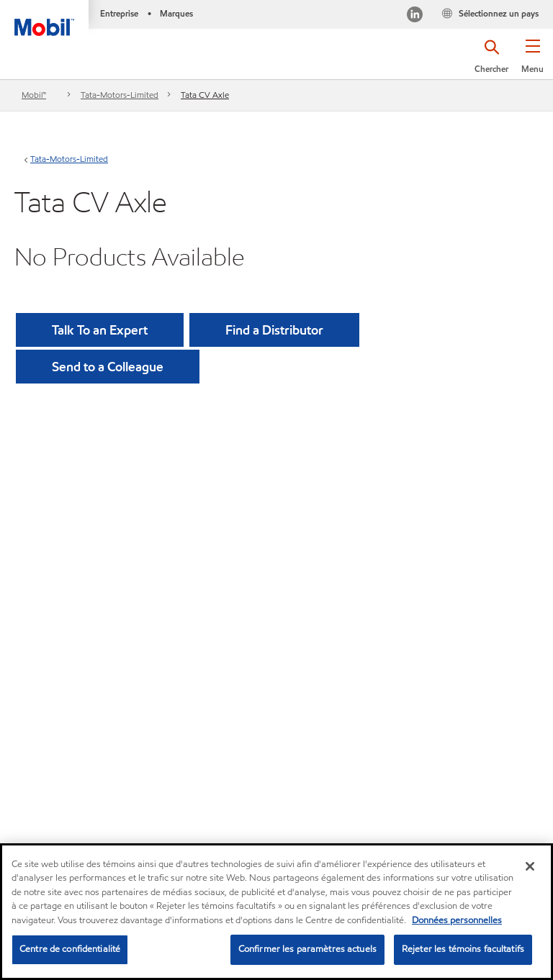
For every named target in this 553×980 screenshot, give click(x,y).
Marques (176, 13)
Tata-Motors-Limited (120, 95)
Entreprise (119, 13)
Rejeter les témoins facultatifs (463, 949)
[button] (532, 61)
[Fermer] (530, 866)
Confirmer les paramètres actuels (307, 949)
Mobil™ (34, 95)
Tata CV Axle (205, 95)
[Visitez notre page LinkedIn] (415, 16)
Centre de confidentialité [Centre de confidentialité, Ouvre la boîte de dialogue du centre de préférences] (70, 949)
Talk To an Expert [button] (100, 330)
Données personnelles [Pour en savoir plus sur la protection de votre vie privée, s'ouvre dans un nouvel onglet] (457, 920)
